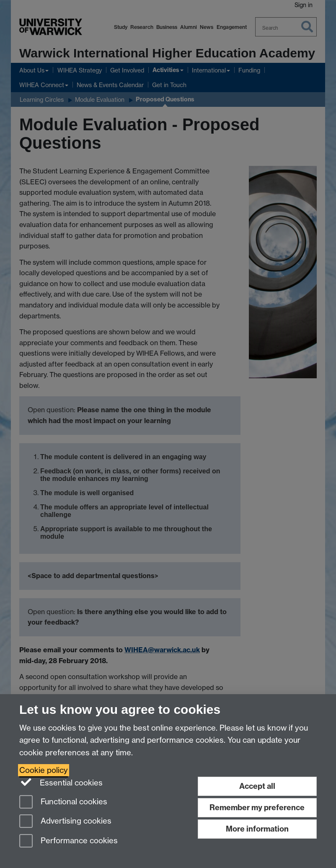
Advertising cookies (65, 822)
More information (257, 829)
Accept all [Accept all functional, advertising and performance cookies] (257, 786)
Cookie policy (44, 770)
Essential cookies (61, 782)
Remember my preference (257, 807)
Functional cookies (63, 802)
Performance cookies (68, 841)
